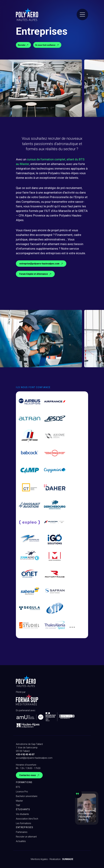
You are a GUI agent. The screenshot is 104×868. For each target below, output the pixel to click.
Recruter (23, 45)
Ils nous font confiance (47, 45)
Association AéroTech (27, 819)
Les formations (23, 823)
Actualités (21, 841)
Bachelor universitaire (27, 796)
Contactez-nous (30, 775)
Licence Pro (22, 792)
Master (19, 801)
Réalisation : (61, 859)
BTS (18, 787)
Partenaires (22, 832)
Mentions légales (39, 859)
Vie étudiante (22, 814)
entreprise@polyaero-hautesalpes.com (41, 264)
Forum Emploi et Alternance (36, 274)
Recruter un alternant (26, 837)
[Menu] (82, 14)
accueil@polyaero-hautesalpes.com (34, 758)
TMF (18, 805)
